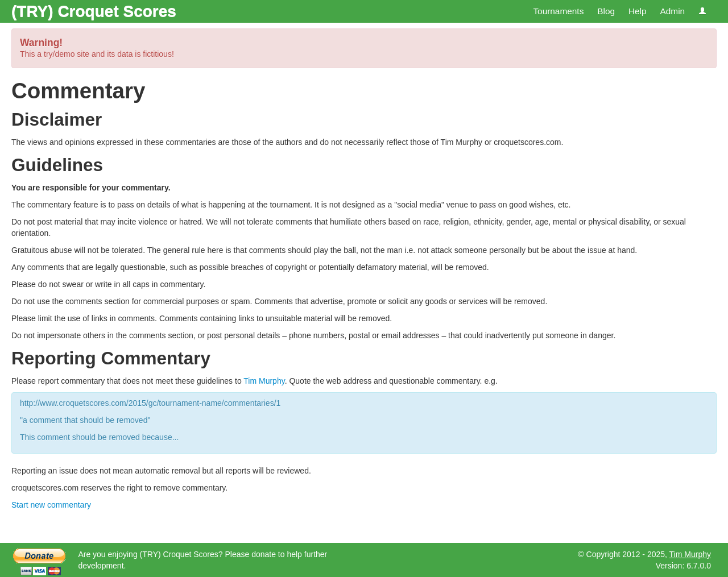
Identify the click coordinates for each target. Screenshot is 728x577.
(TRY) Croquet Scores (94, 11)
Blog (606, 11)
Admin (672, 11)
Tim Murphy (264, 381)
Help (638, 11)
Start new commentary (51, 505)
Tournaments (558, 11)
